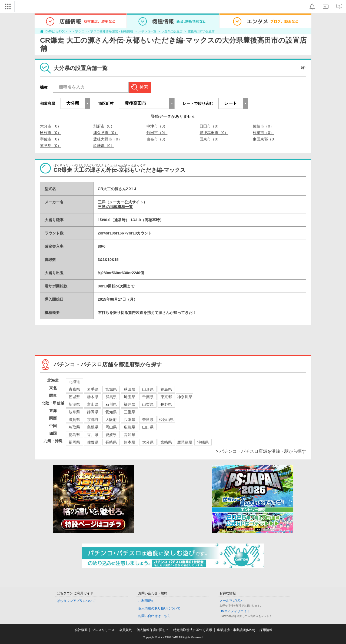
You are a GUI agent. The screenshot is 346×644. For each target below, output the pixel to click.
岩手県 (93, 389)
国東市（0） (210, 139)
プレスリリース (103, 630)
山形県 (148, 389)
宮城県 (111, 389)
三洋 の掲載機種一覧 (115, 207)
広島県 (129, 427)
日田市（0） (210, 126)
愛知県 (111, 412)
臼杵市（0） (51, 133)
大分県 (148, 442)
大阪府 (111, 420)
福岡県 (74, 442)
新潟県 (74, 404)
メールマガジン (231, 601)
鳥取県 (74, 427)
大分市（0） (51, 126)
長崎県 (111, 442)
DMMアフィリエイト (235, 611)
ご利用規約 (146, 601)
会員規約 (126, 630)
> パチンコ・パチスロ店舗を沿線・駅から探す (261, 451)
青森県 (74, 389)
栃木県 (93, 397)
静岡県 (93, 412)
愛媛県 (111, 435)
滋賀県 (74, 420)
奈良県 (148, 420)
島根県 (93, 427)
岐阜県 (74, 412)
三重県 (129, 412)
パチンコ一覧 (147, 31)
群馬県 (111, 397)
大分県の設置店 (172, 31)
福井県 (129, 404)
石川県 (111, 404)
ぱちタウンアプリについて (76, 601)
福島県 (166, 389)
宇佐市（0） (51, 139)
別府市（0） (104, 126)
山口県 (148, 427)
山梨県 (148, 404)
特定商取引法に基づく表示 (193, 630)
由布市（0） (157, 139)
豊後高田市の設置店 (201, 31)
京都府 (93, 420)
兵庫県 (129, 420)
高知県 (129, 435)
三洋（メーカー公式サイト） (122, 202)
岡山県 (111, 427)
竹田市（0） (157, 133)
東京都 (166, 397)
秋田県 (129, 389)
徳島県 (74, 435)
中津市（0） (157, 126)
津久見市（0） (106, 133)
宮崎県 (166, 442)
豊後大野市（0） (108, 139)
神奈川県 (185, 397)
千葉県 (148, 397)
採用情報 (266, 630)
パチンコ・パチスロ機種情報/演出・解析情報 (103, 31)
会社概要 (81, 630)
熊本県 (129, 442)
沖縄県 (203, 442)
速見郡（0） (51, 146)
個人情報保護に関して (153, 630)
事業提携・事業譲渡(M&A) (236, 630)
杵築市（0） (263, 133)
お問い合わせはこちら (154, 616)
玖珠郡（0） (104, 146)
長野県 (166, 404)
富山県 (93, 404)
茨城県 (74, 397)
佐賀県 (93, 442)
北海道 (74, 382)
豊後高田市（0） (214, 133)
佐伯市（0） (263, 126)
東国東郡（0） (265, 139)
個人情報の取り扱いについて (159, 608)
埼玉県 (129, 397)
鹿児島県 (185, 442)
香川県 (93, 435)
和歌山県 (166, 420)
